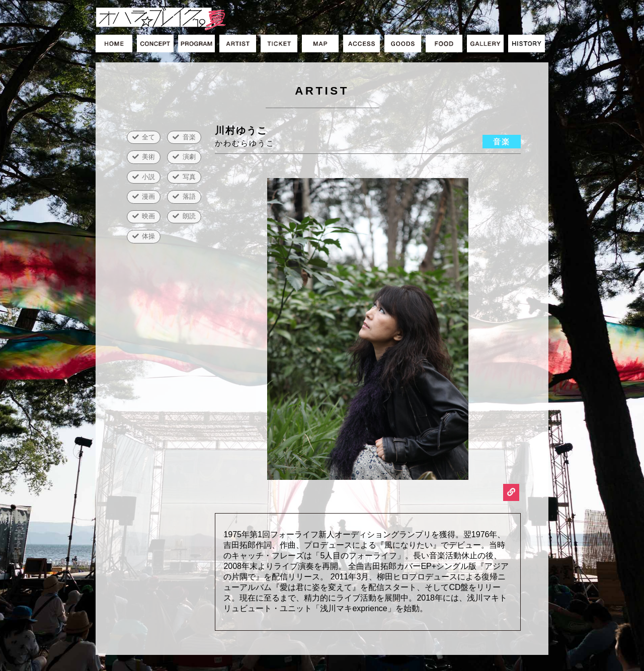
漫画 (148, 196)
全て (148, 137)
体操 (148, 236)
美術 (148, 157)
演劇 (189, 157)
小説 (148, 177)
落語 (189, 196)
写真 (189, 177)
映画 (148, 216)
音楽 (189, 137)
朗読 (189, 216)
